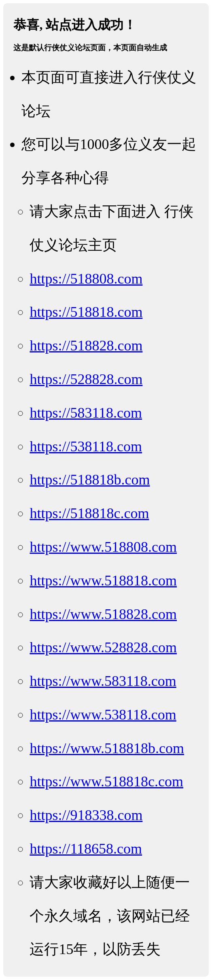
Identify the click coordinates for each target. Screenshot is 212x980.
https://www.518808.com (103, 547)
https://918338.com (86, 815)
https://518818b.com (90, 480)
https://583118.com (86, 413)
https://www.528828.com (103, 647)
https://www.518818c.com (106, 781)
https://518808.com (86, 279)
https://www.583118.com (103, 681)
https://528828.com (86, 379)
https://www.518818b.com (107, 748)
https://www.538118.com (103, 715)
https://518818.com (86, 312)
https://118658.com (86, 849)
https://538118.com (86, 446)
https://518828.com (86, 346)
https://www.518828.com (103, 614)
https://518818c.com (89, 513)
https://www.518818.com (103, 581)
